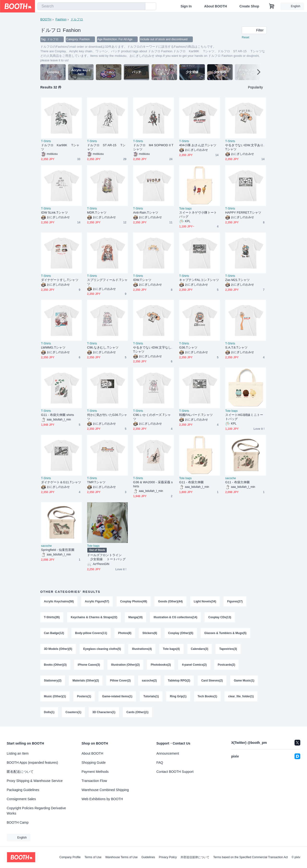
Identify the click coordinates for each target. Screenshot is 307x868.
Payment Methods (95, 772)
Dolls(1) (49, 712)
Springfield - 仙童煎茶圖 (58, 550)
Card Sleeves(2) (212, 681)
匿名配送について (20, 772)
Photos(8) (125, 633)
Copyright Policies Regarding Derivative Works (36, 811)
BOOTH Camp (18, 822)
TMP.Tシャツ (96, 482)
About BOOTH (215, 6)
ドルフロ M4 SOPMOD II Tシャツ (153, 147)
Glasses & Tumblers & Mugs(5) (225, 633)
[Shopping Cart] (272, 6)
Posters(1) (84, 696)
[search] (141, 6)
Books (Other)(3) (55, 665)
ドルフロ (77, 19)
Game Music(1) (244, 681)
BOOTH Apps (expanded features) (32, 763)
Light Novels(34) (205, 601)
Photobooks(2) (161, 665)
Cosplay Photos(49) (134, 601)
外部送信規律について (195, 857)
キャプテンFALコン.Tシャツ (199, 280)
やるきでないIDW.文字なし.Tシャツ (153, 350)
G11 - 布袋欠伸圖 (191, 482)
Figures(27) (235, 601)
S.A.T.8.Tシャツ (236, 347)
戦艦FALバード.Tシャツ (196, 415)
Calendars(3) (200, 649)
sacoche (231, 478)
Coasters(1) (73, 712)
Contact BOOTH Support (175, 772)
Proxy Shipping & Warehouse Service (35, 781)
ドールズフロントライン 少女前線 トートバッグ (106, 557)
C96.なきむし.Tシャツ (103, 347)
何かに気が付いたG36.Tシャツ (107, 417)
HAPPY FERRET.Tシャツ (243, 213)
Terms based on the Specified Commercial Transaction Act (251, 857)
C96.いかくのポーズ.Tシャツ (152, 417)
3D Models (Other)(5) (58, 649)
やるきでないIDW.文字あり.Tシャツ (245, 147)
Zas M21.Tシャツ (237, 280)
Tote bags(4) (171, 649)
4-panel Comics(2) (194, 665)
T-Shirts (46, 141)
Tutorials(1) (151, 696)
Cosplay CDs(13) (220, 617)
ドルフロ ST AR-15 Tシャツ (106, 147)
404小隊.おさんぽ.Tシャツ (198, 145)
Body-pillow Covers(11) (91, 633)
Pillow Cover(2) (120, 681)
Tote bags (185, 209)
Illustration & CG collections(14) (175, 617)
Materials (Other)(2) (86, 681)
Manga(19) (135, 617)
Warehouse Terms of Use (121, 857)
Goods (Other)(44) (170, 601)
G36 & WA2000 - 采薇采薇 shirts (153, 484)
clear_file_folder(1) (241, 696)
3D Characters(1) (104, 712)
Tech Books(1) (207, 696)
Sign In (186, 6)
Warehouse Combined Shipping (105, 790)
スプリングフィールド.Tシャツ (107, 282)
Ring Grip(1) (178, 696)
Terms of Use (93, 857)
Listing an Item (18, 753)
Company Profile (70, 857)
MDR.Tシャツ (97, 213)
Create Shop (249, 6)
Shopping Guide (94, 763)
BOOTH (46, 19)
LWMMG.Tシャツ (53, 347)
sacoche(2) (149, 681)
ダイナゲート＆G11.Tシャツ (61, 482)
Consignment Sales (21, 799)
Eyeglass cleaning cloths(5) (102, 649)
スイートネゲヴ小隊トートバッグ (198, 215)
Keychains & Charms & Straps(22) (94, 617)
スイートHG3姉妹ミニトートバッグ (244, 417)
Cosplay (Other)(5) (181, 633)
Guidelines (148, 857)
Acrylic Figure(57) (97, 601)
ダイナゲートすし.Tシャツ (60, 280)
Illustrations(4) (142, 649)
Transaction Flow (94, 781)
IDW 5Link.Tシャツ (54, 213)
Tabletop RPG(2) (179, 681)
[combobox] (91, 6)
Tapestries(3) (228, 649)
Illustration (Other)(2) (125, 665)
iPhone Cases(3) (89, 665)
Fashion (61, 19)
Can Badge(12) (54, 633)
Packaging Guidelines (23, 790)
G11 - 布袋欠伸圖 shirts (57, 415)
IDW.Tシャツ (142, 280)
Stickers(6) (150, 633)
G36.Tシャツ (188, 347)
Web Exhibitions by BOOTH (102, 799)
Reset (245, 37)
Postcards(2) (227, 665)
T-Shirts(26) (52, 617)
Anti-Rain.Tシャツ (146, 213)
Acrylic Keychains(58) (59, 601)
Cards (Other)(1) (137, 712)
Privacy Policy (168, 857)
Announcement (168, 753)
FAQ (160, 763)
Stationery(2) (53, 681)
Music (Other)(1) (55, 696)
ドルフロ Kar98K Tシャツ (60, 147)
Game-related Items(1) (117, 696)
